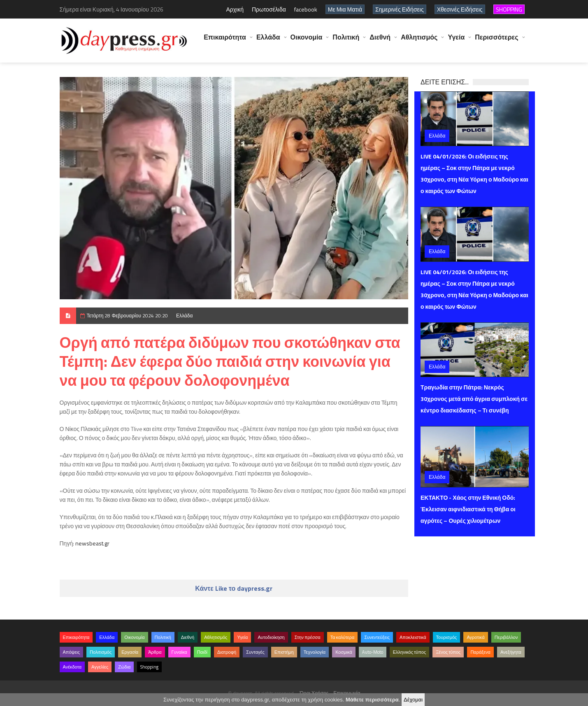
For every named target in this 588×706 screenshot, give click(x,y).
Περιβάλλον (506, 637)
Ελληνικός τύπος (409, 652)
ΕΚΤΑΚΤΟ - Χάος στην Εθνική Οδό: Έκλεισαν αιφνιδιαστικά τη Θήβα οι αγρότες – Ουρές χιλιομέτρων (468, 509)
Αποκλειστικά (413, 637)
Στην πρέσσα (308, 637)
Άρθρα (155, 652)
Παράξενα (480, 652)
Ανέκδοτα (72, 667)
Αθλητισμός (419, 41)
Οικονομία (307, 41)
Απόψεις (72, 652)
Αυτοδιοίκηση (271, 637)
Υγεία (456, 41)
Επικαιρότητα (225, 41)
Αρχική (235, 9)
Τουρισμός (447, 637)
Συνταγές (255, 652)
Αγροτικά (475, 637)
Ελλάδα (268, 41)
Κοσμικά (344, 652)
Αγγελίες (100, 667)
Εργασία (130, 652)
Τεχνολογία (315, 652)
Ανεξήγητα (511, 652)
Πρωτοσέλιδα (269, 9)
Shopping (149, 667)
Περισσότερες (496, 41)
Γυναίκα (179, 652)
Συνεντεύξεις (377, 637)
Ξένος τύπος (448, 652)
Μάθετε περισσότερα (372, 700)
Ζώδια (124, 667)
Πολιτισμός (101, 652)
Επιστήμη (284, 652)
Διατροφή (227, 652)
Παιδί (202, 652)
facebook (306, 9)
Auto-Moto (373, 652)
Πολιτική (346, 41)
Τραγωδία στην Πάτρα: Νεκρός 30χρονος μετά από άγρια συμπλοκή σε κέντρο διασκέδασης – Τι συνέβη (474, 399)
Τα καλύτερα (343, 637)
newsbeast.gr (92, 543)
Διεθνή (380, 41)
